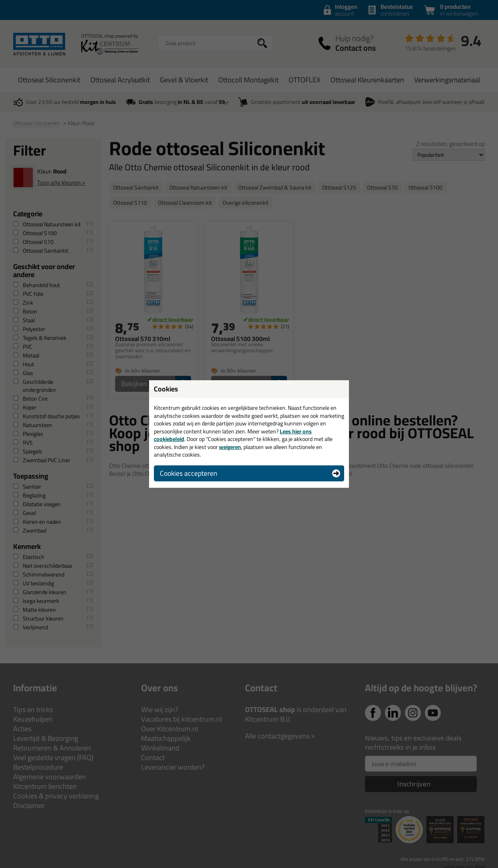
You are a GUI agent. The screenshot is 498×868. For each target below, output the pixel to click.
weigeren (230, 447)
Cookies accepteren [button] (188, 473)
